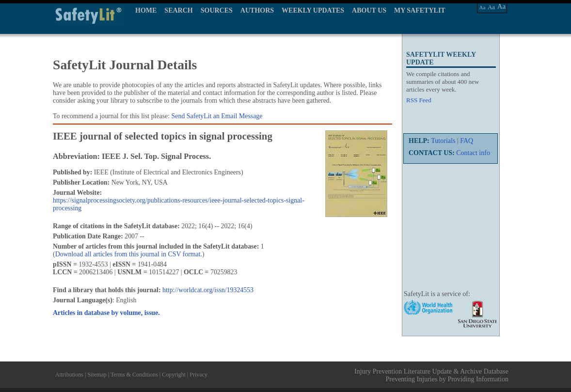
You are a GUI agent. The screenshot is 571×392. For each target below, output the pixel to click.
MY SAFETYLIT (420, 10)
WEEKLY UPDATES (313, 10)
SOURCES (217, 10)
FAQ (467, 141)
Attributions (69, 375)
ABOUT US (369, 10)
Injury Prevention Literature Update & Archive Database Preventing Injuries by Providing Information (431, 375)
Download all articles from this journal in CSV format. (129, 254)
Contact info (473, 153)
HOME (146, 10)
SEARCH (178, 10)
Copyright (174, 375)
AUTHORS (257, 10)
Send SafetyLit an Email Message (217, 116)
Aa (483, 7)
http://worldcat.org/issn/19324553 (208, 290)
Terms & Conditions (134, 375)
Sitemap (97, 375)
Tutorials (443, 141)
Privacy (198, 375)
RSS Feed (419, 100)
